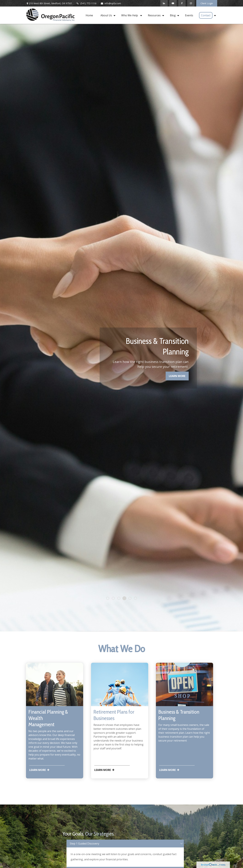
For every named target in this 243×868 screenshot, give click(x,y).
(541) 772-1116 (86, 3)
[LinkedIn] (164, 3)
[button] (89, 15)
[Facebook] (182, 3)
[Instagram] (191, 3)
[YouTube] (173, 3)
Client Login (207, 3)
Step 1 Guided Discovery (84, 844)
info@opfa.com (111, 3)
